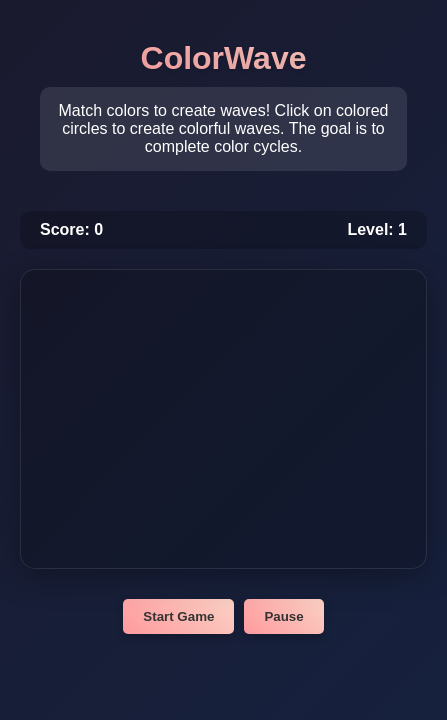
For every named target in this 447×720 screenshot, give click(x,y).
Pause (283, 616)
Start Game (178, 616)
